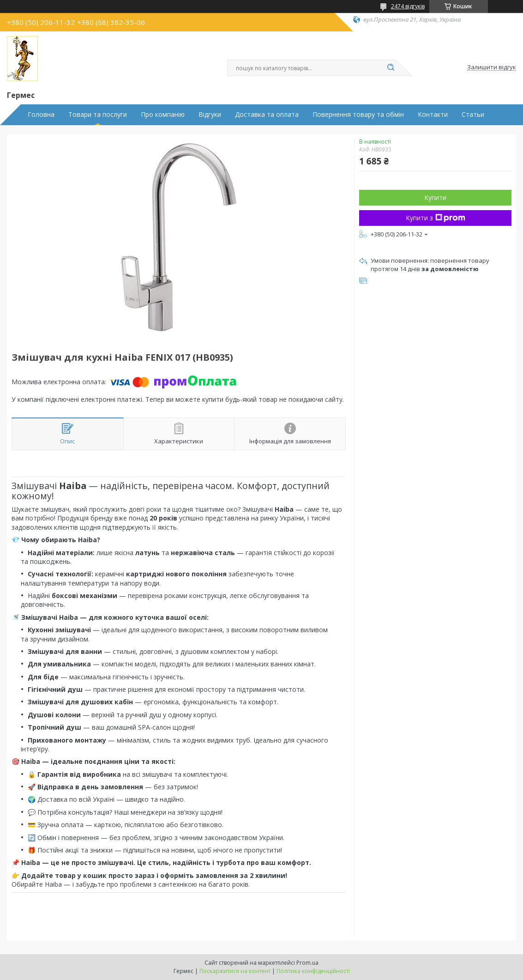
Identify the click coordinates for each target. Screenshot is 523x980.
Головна (41, 115)
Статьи (473, 115)
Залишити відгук (492, 67)
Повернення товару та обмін (358, 115)
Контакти (433, 115)
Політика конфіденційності (313, 971)
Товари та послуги (98, 115)
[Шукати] (391, 68)
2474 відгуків (408, 6)
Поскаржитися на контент (235, 971)
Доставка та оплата (267, 115)
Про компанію (163, 115)
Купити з (436, 218)
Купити (435, 197)
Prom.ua (307, 963)
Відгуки (210, 115)
